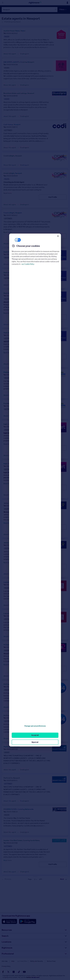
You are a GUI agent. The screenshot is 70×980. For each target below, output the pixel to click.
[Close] (58, 236)
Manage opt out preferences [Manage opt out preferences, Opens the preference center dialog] (35, 726)
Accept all (35, 735)
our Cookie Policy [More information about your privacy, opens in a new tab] (28, 264)
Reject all (35, 742)
